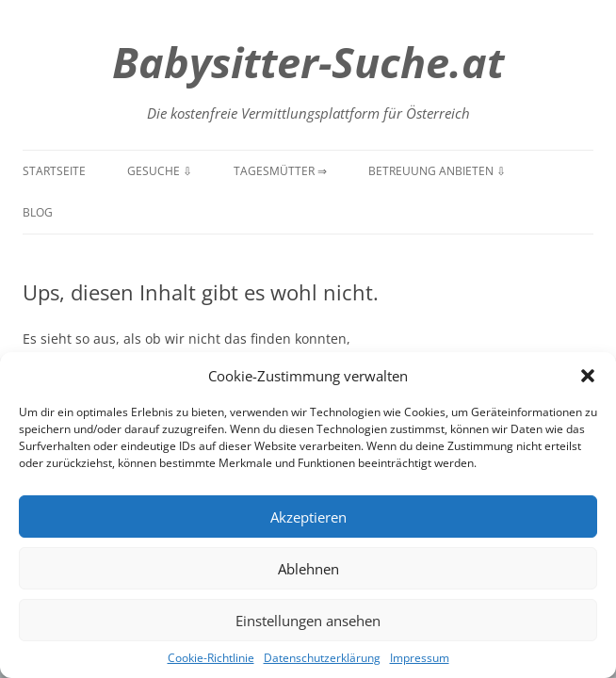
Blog (38, 212)
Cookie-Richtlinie (211, 658)
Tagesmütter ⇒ (280, 171)
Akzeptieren (308, 517)
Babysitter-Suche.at (308, 62)
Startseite (54, 171)
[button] (588, 376)
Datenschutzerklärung (322, 658)
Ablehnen (308, 569)
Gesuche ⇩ (160, 171)
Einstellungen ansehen (308, 621)
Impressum (420, 658)
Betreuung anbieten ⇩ (437, 171)
